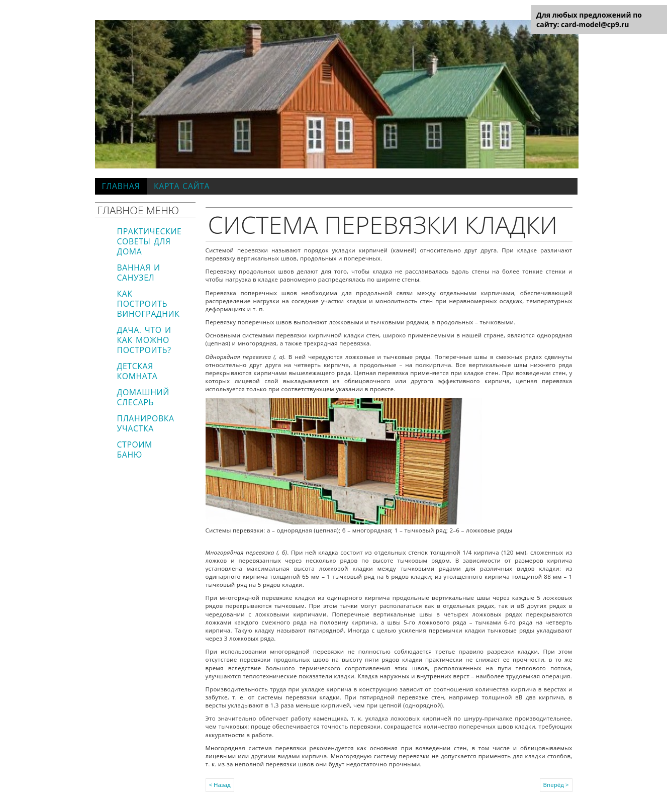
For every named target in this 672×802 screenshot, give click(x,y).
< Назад (220, 785)
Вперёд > (556, 785)
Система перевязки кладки (383, 224)
